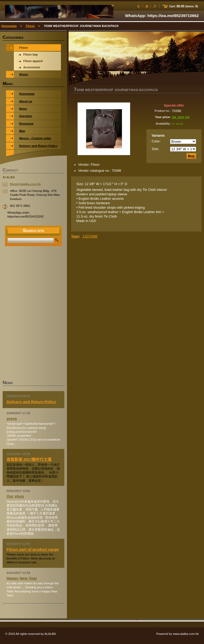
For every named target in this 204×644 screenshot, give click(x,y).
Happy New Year (22, 578)
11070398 (90, 236)
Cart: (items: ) (184, 6)
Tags (75, 236)
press (12, 418)
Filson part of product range (33, 549)
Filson (30, 26)
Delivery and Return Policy (31, 402)
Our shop (15, 496)
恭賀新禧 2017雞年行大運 (29, 459)
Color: (156, 141)
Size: (155, 149)
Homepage (9, 26)
